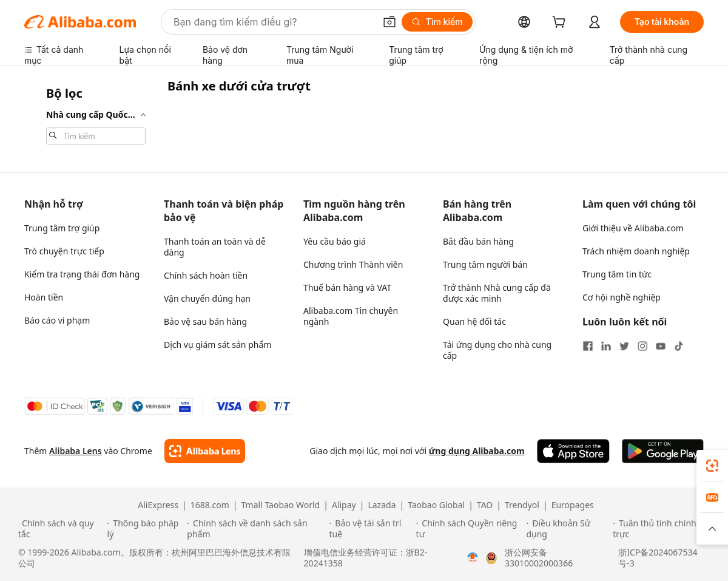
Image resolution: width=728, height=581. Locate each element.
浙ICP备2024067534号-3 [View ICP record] (658, 558)
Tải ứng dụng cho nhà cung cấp (497, 350)
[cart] (561, 23)
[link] (712, 466)
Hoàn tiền (44, 297)
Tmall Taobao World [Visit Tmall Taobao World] (281, 505)
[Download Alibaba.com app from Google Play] (663, 451)
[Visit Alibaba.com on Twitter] (624, 346)
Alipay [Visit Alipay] (344, 505)
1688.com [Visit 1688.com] (210, 505)
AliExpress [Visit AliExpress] (158, 505)
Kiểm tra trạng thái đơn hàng (82, 274)
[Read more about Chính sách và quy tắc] (61, 529)
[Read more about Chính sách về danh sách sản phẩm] (256, 529)
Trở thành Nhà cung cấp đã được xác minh (497, 293)
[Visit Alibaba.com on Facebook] (588, 346)
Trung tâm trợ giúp (62, 228)
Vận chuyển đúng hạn (207, 298)
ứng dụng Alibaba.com (477, 451)
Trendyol (522, 505)
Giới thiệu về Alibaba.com (633, 228)
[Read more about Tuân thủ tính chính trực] (661, 529)
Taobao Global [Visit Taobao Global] (436, 505)
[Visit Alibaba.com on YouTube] (661, 346)
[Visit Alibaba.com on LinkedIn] (606, 346)
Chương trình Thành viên (353, 264)
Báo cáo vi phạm (57, 320)
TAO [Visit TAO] (485, 505)
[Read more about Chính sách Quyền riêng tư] (470, 529)
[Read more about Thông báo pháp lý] (146, 529)
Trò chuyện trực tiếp (64, 251)
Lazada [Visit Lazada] (382, 505)
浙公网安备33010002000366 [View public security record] (539, 558)
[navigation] (92, 114)
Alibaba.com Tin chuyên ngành (351, 316)
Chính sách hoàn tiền (206, 275)
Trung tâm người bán (485, 264)
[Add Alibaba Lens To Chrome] (205, 451)
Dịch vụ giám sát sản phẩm (217, 345)
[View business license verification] (473, 558)
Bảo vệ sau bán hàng (205, 321)
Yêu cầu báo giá (335, 241)
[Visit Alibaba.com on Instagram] (642, 346)
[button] (389, 22)
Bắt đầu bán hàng (478, 241)
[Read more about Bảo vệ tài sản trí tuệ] (371, 529)
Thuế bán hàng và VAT (347, 287)
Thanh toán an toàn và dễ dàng (215, 247)
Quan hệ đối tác (474, 321)
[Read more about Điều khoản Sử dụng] (568, 529)
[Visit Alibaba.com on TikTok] (679, 346)
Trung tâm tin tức (617, 274)
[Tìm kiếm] (437, 22)
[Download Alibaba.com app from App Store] (573, 451)
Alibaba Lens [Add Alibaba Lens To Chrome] (76, 451)
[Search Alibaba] (273, 22)
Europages (573, 505)
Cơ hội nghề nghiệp (622, 297)
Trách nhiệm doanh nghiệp (636, 251)
